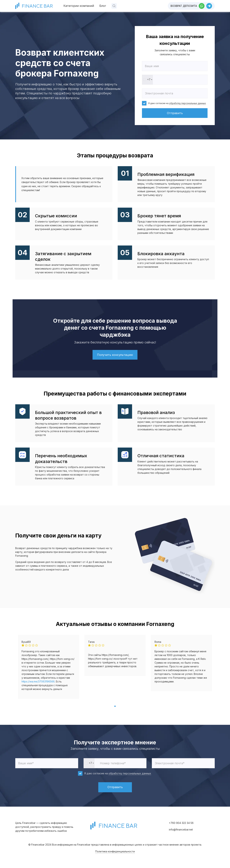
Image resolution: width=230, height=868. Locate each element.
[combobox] (148, 80)
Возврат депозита (184, 6)
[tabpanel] (49, 667)
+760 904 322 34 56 (181, 823)
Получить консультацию (115, 355)
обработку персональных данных (188, 103)
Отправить (175, 113)
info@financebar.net (181, 830)
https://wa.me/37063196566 (38, 681)
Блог (103, 6)
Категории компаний (79, 6)
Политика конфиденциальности (115, 851)
